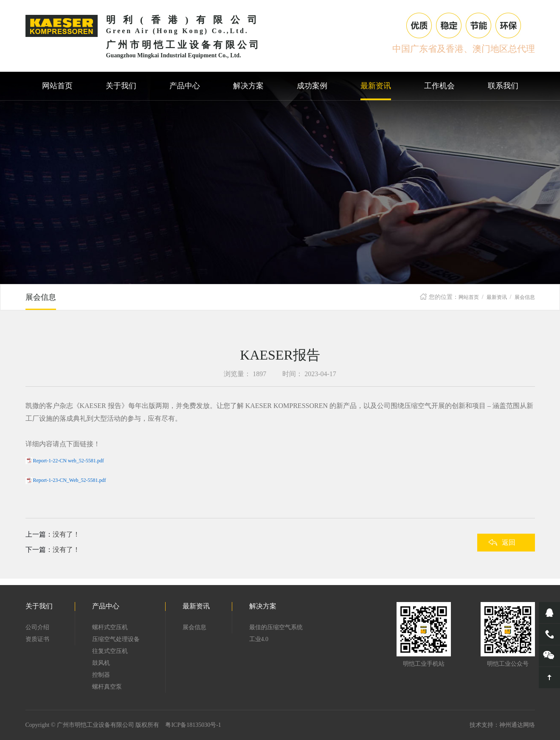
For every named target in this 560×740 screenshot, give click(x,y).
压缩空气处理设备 (116, 639)
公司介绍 (37, 627)
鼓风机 (101, 663)
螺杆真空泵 (107, 687)
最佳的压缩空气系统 (276, 627)
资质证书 (37, 639)
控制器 (101, 675)
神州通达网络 (517, 725)
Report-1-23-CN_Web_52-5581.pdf (70, 480)
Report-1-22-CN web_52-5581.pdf (69, 461)
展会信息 (525, 297)
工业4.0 (259, 639)
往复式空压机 (110, 651)
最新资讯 (497, 297)
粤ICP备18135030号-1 (193, 725)
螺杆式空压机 (110, 627)
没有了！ (66, 534)
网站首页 (469, 297)
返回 (509, 542)
